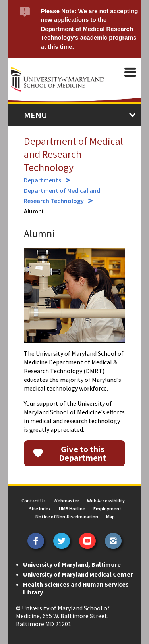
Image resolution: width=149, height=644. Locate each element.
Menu (36, 115)
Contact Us (34, 501)
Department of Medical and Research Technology (74, 154)
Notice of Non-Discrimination (67, 517)
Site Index (40, 509)
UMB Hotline (72, 509)
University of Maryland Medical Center (78, 574)
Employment (107, 509)
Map (110, 517)
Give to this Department (82, 453)
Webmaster (66, 501)
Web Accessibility (106, 501)
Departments (43, 180)
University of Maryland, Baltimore (72, 564)
